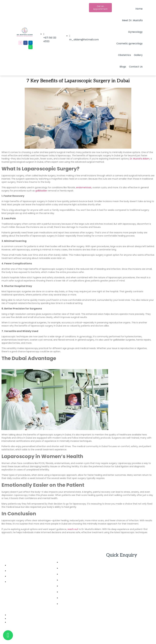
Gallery (138, 55)
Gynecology (135, 32)
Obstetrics (124, 55)
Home (139, 9)
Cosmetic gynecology (129, 43)
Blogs (123, 67)
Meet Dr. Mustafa (132, 20)
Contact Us (136, 67)
